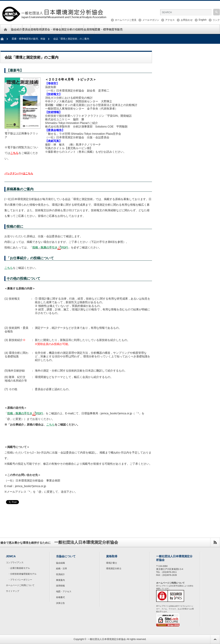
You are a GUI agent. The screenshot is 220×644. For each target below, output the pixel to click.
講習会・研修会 (51, 29)
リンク (216, 20)
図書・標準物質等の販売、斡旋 (29, 39)
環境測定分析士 (114, 568)
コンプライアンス (15, 562)
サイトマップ (13, 591)
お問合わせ (187, 20)
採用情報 (60, 586)
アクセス (170, 20)
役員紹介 (60, 574)
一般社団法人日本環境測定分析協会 (107, 639)
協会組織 (60, 563)
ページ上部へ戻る (215, 639)
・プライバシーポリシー (20, 580)
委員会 (26, 29)
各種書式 (60, 597)
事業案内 (60, 580)
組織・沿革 (62, 568)
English (203, 20)
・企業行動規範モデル (19, 568)
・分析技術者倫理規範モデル (22, 574)
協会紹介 (17, 29)
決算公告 (60, 603)
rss (215, 542)
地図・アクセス (64, 591)
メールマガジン (151, 20)
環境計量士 (112, 563)
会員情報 (89, 29)
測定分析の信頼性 (72, 29)
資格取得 (36, 29)
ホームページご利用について (20, 585)
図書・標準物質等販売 (109, 29)
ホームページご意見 (126, 20)
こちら (14, 153)
